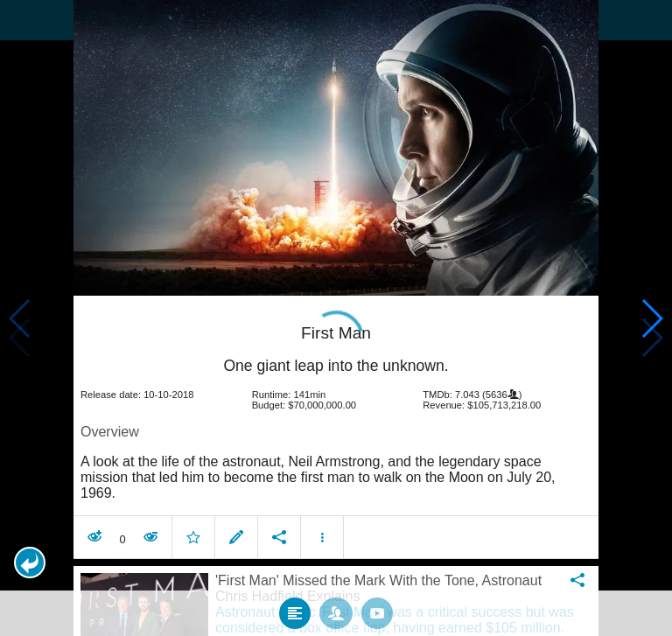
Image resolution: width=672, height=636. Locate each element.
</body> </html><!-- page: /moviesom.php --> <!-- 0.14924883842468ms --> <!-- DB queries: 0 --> (336, 318)
